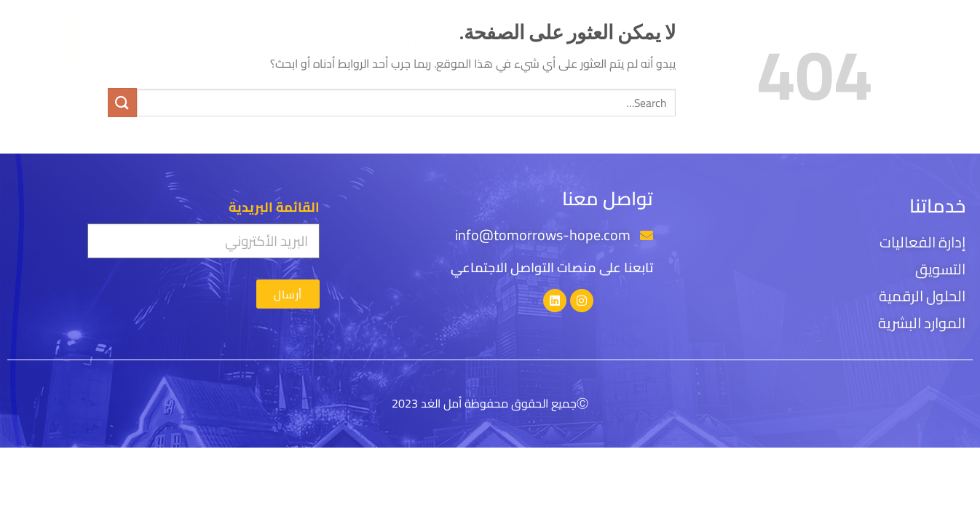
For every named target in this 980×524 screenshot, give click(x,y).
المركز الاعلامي (396, 42)
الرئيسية (720, 41)
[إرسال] (122, 102)
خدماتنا (574, 42)
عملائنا (496, 41)
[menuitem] (217, 41)
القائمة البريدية (274, 208)
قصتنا (649, 41)
